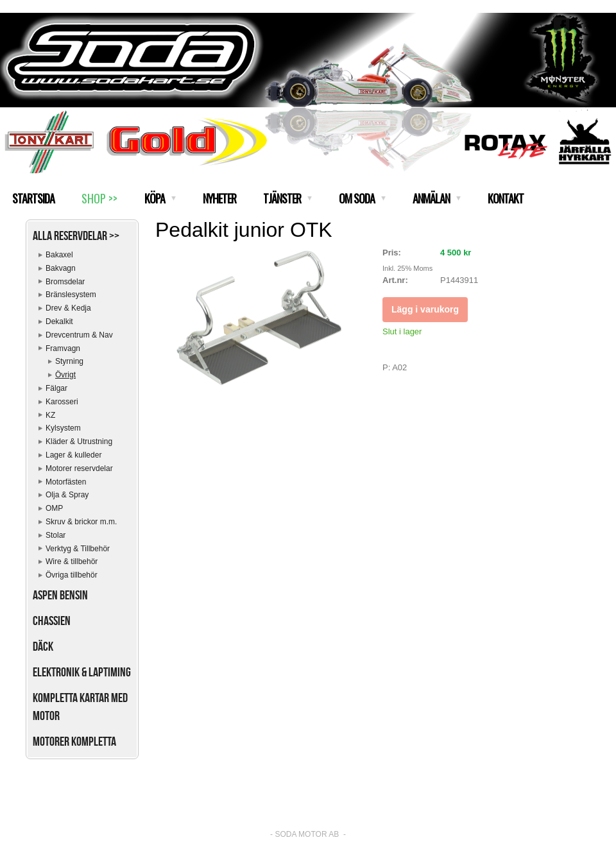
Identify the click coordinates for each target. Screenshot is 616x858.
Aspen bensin (60, 595)
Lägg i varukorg (425, 309)
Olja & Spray (67, 495)
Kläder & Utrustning (79, 442)
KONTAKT (506, 198)
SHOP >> (99, 198)
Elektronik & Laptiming (82, 672)
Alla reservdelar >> (76, 236)
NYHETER (219, 198)
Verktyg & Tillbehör (78, 549)
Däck (43, 646)
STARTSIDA (33, 198)
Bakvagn (61, 268)
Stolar (56, 535)
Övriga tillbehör (72, 575)
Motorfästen (66, 482)
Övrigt (65, 375)
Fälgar (56, 388)
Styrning (69, 361)
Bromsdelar (65, 282)
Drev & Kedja (68, 308)
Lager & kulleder (73, 455)
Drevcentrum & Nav (79, 335)
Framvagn (63, 348)
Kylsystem (63, 428)
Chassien (52, 621)
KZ (50, 415)
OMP (54, 508)
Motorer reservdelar (79, 468)
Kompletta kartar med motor (80, 707)
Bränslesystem (71, 295)
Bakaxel (59, 255)
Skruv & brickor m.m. (81, 522)
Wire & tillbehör (72, 562)
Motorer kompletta (74, 741)
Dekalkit (59, 322)
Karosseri (62, 402)
